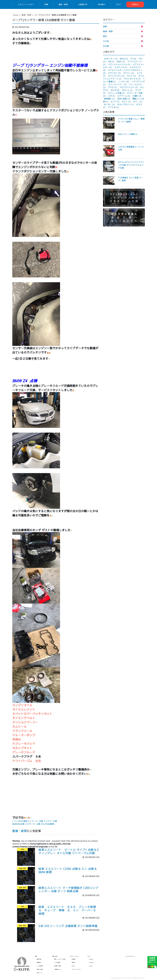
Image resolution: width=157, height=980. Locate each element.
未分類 (106, 46)
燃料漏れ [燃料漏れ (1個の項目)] (109, 99)
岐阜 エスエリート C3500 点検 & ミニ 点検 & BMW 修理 (68, 870)
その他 (106, 41)
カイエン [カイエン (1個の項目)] (129, 73)
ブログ (118, 4)
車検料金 (39, 962)
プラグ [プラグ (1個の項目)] (112, 87)
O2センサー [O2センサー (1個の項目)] (111, 59)
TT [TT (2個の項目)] (133, 59)
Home (16, 15)
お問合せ (135, 4)
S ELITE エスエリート (130, 956)
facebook (91, 959)
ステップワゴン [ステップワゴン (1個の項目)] (116, 76)
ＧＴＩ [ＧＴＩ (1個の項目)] (138, 101)
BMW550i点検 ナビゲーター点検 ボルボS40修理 (34, 824)
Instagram (91, 962)
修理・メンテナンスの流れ (60, 959)
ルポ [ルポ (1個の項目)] (112, 96)
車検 (46, 4)
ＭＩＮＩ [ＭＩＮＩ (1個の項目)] (109, 104)
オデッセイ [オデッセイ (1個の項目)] (114, 73)
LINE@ (73, 966)
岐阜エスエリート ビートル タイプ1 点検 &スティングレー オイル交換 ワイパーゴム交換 (69, 851)
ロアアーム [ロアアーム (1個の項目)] (124, 96)
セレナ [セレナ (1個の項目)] (131, 76)
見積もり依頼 (40, 969)
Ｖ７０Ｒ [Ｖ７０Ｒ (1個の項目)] (113, 107)
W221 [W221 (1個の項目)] (121, 61)
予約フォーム (40, 973)
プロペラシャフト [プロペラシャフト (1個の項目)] (129, 87)
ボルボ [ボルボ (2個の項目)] (115, 90)
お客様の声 (83, 4)
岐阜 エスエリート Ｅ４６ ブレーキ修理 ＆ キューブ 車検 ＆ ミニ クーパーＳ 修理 (69, 910)
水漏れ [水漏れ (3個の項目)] (137, 96)
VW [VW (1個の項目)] (111, 61)
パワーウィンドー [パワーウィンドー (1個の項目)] (117, 84)
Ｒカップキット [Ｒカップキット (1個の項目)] (125, 104)
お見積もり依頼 (58, 966)
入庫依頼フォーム (58, 969)
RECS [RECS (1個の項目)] (124, 59)
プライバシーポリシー (76, 969)
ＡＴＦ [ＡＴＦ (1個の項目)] (115, 101)
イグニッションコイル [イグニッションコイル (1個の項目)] (119, 64)
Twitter (91, 966)
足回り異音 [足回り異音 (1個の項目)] (124, 99)
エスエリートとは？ (26, 4)
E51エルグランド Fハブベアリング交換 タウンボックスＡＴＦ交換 (131, 165)
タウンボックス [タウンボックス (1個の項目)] (132, 79)
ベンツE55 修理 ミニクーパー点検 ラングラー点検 (35, 821)
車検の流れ (39, 959)
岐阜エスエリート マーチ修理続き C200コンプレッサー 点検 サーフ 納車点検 (68, 889)
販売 (105, 36)
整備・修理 (63, 4)
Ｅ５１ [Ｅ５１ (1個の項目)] (126, 101)
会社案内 (101, 4)
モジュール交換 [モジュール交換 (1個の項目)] (116, 93)
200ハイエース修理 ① (128, 134)
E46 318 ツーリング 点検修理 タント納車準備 (68, 926)
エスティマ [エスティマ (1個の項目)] (121, 67)
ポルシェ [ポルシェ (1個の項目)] (127, 90)
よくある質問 (40, 966)
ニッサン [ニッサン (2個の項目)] (124, 81)
